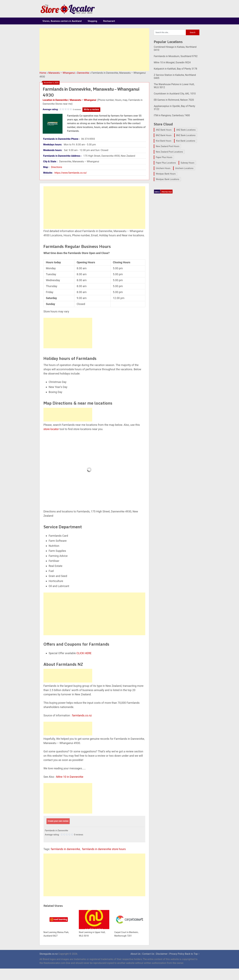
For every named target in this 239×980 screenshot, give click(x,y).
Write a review (91, 109)
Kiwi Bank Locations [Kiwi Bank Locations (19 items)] (186, 141)
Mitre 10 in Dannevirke (70, 777)
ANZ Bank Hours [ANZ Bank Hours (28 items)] (164, 130)
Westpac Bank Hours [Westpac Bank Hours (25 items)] (166, 174)
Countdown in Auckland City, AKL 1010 (175, 94)
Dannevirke (83, 73)
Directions (57, 167)
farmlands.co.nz (82, 715)
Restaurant (109, 21)
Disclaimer (162, 954)
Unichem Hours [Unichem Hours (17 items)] (163, 168)
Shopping (92, 21)
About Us (135, 954)
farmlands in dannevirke (65, 849)
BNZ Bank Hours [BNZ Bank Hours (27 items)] (164, 135)
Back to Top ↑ (192, 954)
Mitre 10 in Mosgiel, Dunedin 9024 (172, 62)
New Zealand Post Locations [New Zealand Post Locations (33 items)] (169, 152)
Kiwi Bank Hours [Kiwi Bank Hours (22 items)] (164, 141)
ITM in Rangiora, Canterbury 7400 (172, 115)
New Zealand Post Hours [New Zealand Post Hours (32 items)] (168, 146)
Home (43, 73)
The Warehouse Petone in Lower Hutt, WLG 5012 (174, 86)
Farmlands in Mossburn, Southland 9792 (176, 56)
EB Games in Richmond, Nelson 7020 (174, 100)
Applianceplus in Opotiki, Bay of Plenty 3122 (174, 108)
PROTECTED (167, 192)
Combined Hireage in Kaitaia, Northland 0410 (175, 48)
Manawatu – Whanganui (62, 73)
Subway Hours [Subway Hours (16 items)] (187, 163)
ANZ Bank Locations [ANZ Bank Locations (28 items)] (186, 130)
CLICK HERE (84, 653)
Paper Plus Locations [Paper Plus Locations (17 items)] (166, 163)
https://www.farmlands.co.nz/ (71, 173)
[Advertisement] (94, 50)
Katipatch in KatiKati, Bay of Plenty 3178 (175, 69)
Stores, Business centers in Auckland (62, 21)
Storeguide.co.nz (49, 954)
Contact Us (148, 954)
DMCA (157, 192)
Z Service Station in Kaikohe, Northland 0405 (175, 77)
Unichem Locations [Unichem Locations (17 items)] (184, 168)
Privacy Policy (177, 954)
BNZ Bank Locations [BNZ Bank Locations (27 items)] (186, 135)
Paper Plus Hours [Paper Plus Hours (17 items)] (164, 157)
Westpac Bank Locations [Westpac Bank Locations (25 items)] (168, 179)
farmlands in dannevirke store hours (104, 849)
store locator (51, 429)
